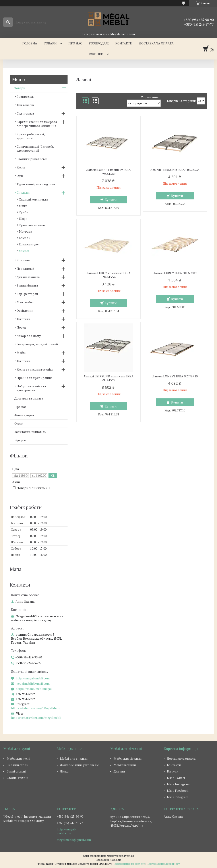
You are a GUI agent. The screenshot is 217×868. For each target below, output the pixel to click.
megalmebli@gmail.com (33, 684)
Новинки (95, 54)
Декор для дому (29, 336)
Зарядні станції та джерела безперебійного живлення (37, 124)
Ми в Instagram (178, 784)
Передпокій (25, 269)
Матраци (26, 231)
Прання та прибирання (34, 378)
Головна (30, 43)
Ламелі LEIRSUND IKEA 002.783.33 (175, 170)
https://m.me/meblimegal (34, 689)
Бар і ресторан (27, 294)
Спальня (23, 192)
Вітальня (23, 260)
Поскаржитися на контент (129, 864)
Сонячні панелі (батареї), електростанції (35, 148)
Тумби (24, 212)
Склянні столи (17, 765)
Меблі (21, 353)
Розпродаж (99, 43)
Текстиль (24, 319)
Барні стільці (16, 771)
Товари (50, 43)
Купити (111, 200)
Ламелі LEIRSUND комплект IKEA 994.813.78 (109, 378)
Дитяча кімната (28, 277)
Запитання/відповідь (30, 432)
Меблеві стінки (125, 765)
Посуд (21, 327)
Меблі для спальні (74, 758)
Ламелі (24, 251)
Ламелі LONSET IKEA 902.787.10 (175, 376)
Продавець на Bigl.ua (108, 860)
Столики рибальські (32, 159)
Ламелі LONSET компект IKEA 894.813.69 (109, 172)
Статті (19, 423)
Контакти (124, 43)
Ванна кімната (27, 285)
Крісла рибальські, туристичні (31, 136)
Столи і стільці (17, 778)
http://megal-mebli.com (33, 678)
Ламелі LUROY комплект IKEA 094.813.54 (108, 275)
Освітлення (25, 311)
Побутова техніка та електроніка (31, 388)
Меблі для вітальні (128, 758)
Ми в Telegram (178, 797)
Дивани (119, 771)
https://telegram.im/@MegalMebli (36, 708)
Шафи (23, 219)
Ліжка (23, 206)
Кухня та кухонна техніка (35, 369)
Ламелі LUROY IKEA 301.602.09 (175, 273)
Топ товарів (25, 105)
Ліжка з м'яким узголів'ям (79, 765)
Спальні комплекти (34, 199)
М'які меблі (25, 302)
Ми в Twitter (176, 778)
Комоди (25, 238)
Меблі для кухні (18, 758)
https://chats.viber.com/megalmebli (36, 718)
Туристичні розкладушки (36, 184)
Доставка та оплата (156, 43)
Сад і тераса (25, 113)
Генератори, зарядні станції (37, 344)
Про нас (75, 43)
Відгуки (20, 440)
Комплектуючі (30, 244)
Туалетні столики (32, 225)
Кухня (21, 167)
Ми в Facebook (178, 791)
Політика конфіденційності (164, 864)
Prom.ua (129, 856)
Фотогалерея (24, 415)
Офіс (20, 176)
